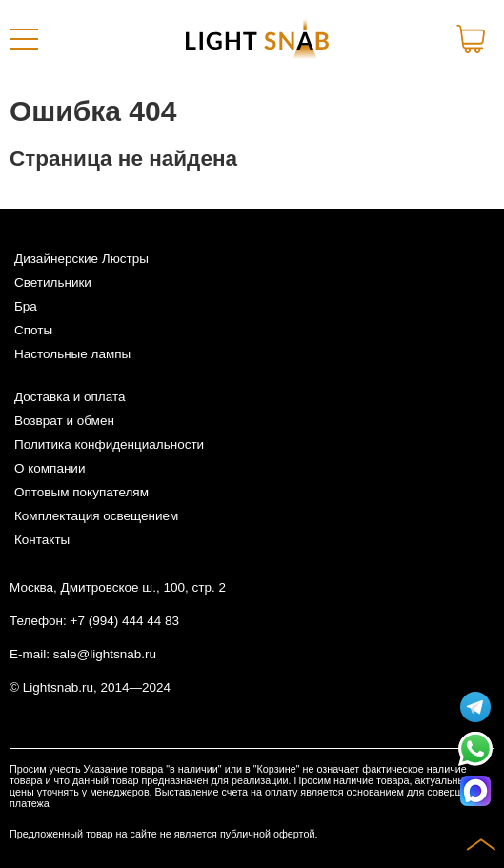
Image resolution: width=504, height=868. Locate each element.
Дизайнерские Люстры (81, 259)
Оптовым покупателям (81, 492)
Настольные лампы (72, 354)
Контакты (42, 540)
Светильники (53, 283)
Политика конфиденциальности (109, 444)
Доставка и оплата (70, 397)
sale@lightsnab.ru (105, 654)
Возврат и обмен (64, 421)
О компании (50, 468)
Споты (33, 330)
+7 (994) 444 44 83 (125, 621)
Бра (26, 306)
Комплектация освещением (96, 516)
